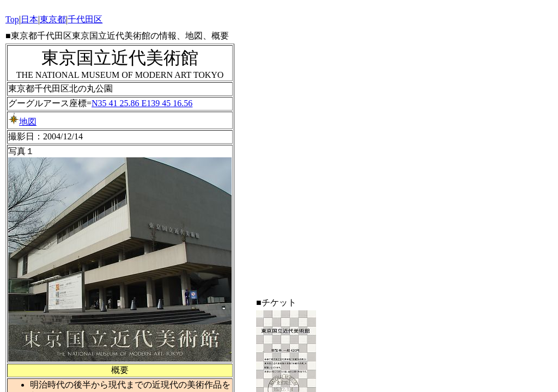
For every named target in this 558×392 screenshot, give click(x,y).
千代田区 (85, 19)
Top (12, 19)
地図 (22, 122)
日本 (29, 19)
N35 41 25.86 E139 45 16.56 (142, 103)
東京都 (53, 19)
